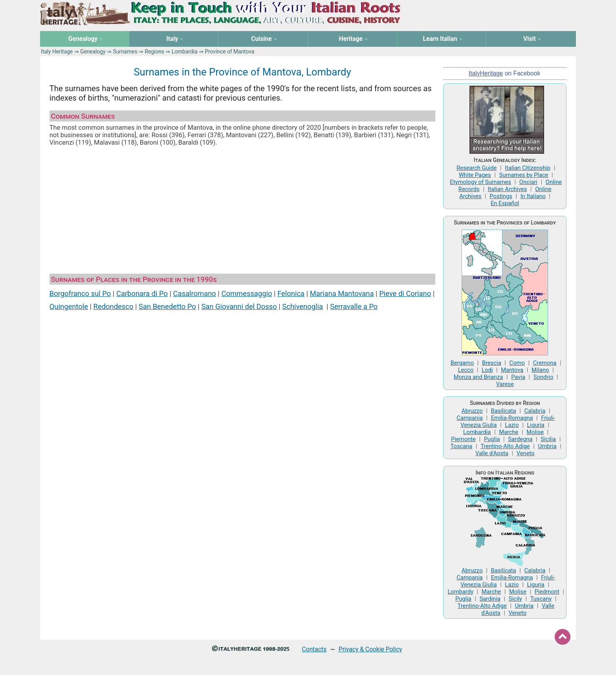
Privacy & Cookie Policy (370, 649)
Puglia (492, 439)
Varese (505, 384)
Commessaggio (247, 293)
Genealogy (93, 51)
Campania (469, 418)
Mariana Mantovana (342, 293)
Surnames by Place (523, 175)
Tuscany (541, 599)
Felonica (291, 293)
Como (517, 363)
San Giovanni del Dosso (239, 306)
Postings (501, 196)
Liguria (535, 425)
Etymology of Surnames (480, 182)
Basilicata (504, 411)
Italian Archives (507, 189)
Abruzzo (472, 411)
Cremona (545, 363)
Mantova (512, 370)
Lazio (512, 425)
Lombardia (185, 51)
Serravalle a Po (354, 306)
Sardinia (490, 599)
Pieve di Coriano (405, 293)
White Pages (475, 175)
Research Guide (477, 168)
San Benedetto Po (167, 306)
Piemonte (463, 439)
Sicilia (548, 439)
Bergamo (462, 363)
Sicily (515, 599)
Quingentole (69, 306)
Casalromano (195, 293)
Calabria (535, 411)
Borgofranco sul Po (80, 293)
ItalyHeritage (486, 73)
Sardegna (520, 439)
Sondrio (543, 377)
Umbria (547, 446)
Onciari (528, 182)
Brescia (492, 363)
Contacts (314, 649)
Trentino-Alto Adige (505, 446)
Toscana (461, 446)
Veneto (526, 453)
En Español (505, 203)
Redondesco (114, 306)
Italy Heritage (57, 51)
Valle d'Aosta (492, 453)
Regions (154, 51)
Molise (535, 432)
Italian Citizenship (528, 168)
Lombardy (460, 592)
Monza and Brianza (478, 377)
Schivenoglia (302, 306)
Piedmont (547, 592)
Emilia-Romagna (512, 418)
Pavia (518, 377)
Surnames (125, 51)
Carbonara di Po (142, 293)
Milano (540, 370)
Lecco (466, 370)
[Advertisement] (242, 210)
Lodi (487, 370)
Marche (509, 432)
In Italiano (533, 196)
